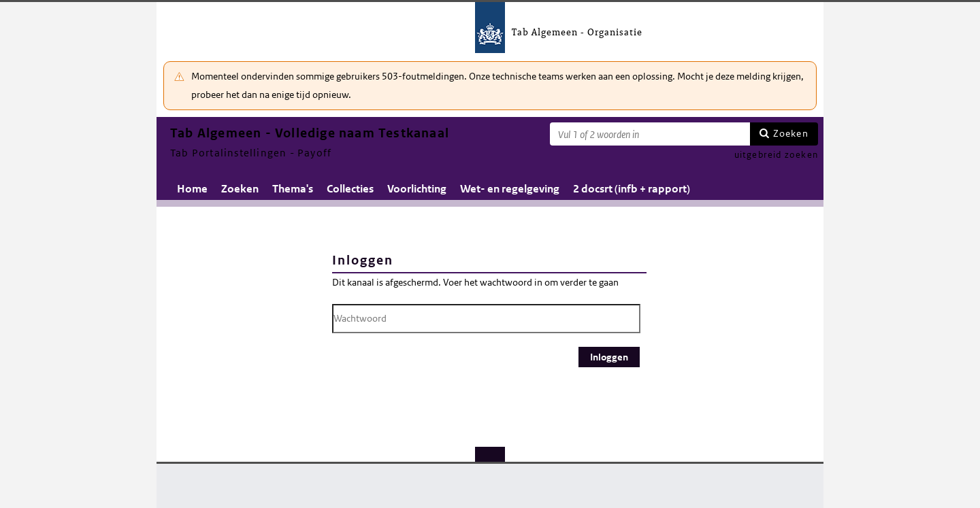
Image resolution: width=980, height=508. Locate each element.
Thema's (293, 189)
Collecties (350, 189)
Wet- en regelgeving (510, 189)
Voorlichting (417, 189)
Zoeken (791, 133)
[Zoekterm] (650, 134)
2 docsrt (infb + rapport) (632, 189)
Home (192, 189)
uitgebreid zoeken (776, 155)
